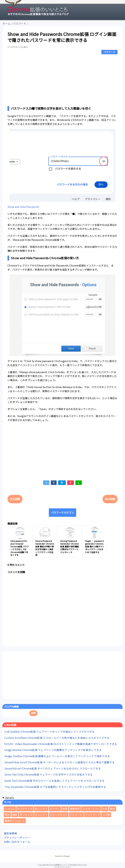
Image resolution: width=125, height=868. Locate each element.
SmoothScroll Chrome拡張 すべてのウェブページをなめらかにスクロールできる (53, 768)
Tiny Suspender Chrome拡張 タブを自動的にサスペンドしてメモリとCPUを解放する (55, 787)
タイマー (55, 809)
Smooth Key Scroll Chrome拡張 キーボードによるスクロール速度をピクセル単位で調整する (60, 762)
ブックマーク (92, 815)
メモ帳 (106, 815)
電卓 (113, 809)
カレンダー (41, 815)
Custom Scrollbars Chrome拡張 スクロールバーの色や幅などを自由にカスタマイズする (57, 738)
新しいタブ (41, 809)
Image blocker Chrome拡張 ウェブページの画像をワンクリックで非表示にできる (53, 750)
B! (62, 483)
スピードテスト (59, 815)
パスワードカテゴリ (62, 512)
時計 (7, 815)
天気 (105, 809)
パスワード (110, 52)
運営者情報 (10, 833)
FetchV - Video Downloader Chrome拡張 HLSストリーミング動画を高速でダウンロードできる (61, 744)
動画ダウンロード (15, 821)
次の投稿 (15, 499)
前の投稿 (110, 499)
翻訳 (15, 815)
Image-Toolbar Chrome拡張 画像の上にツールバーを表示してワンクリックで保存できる (57, 756)
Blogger (67, 856)
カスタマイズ (25, 809)
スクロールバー (91, 809)
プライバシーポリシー (17, 837)
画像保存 (75, 809)
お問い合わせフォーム (17, 842)
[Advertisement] (62, 80)
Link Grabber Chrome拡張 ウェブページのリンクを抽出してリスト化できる (50, 731)
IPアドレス (26, 815)
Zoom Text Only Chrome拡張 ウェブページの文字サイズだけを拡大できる (49, 774)
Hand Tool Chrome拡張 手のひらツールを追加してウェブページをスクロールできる (54, 781)
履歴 (65, 809)
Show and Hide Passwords (23, 207)
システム (10, 809)
